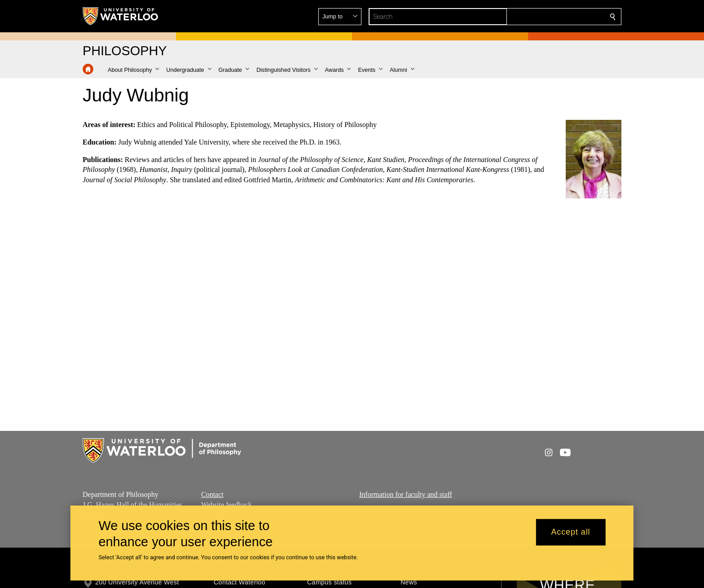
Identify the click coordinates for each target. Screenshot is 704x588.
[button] (548, 17)
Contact (212, 494)
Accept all (570, 532)
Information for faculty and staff (406, 494)
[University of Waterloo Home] (121, 16)
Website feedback (227, 504)
